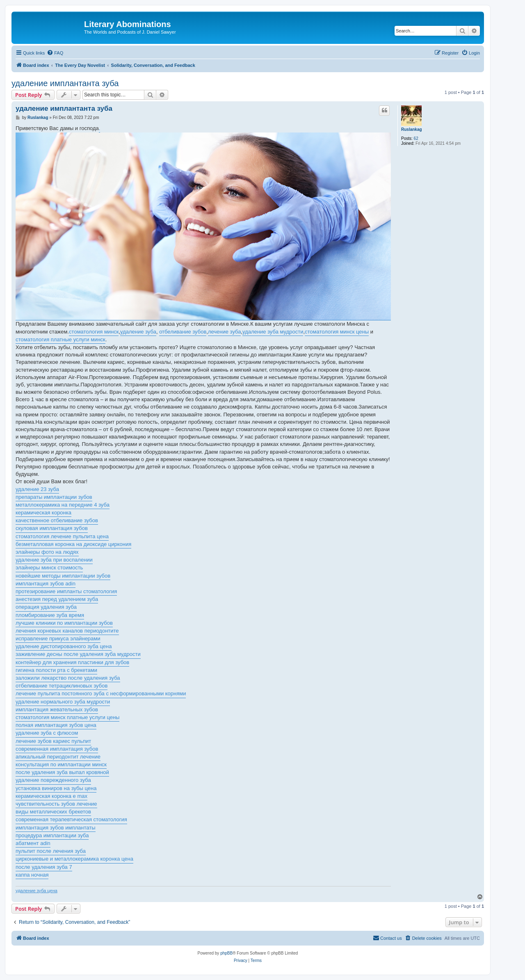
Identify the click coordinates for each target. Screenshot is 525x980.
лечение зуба (225, 332)
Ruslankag (412, 129)
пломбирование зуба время (50, 615)
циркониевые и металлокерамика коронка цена (74, 859)
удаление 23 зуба (37, 489)
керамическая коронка (43, 513)
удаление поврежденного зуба (53, 780)
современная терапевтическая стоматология (71, 819)
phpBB (226, 953)
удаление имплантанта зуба (65, 83)
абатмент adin (33, 843)
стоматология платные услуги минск (60, 339)
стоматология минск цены (337, 332)
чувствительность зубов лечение (56, 804)
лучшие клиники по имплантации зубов (64, 623)
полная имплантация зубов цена (56, 725)
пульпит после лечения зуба (51, 851)
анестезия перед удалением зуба (57, 599)
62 (416, 138)
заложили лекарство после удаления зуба (68, 678)
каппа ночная (32, 875)
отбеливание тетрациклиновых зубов (62, 686)
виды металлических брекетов (53, 812)
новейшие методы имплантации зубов (63, 576)
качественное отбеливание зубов (57, 520)
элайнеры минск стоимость (49, 568)
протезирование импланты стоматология (66, 591)
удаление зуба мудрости (273, 332)
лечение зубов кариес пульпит (53, 741)
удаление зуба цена (37, 891)
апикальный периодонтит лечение (58, 757)
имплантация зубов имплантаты (56, 828)
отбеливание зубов (183, 332)
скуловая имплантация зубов (52, 528)
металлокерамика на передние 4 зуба (63, 505)
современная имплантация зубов (57, 749)
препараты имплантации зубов (54, 497)
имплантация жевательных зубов (57, 709)
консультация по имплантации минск (61, 764)
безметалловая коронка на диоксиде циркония (73, 544)
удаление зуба (138, 332)
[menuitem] (55, 53)
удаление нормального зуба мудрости (63, 702)
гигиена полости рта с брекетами (56, 670)
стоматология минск (94, 332)
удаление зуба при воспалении (54, 560)
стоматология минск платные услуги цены (67, 717)
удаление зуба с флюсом (47, 733)
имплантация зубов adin (46, 584)
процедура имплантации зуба (52, 835)
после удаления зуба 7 (44, 867)
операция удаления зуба (46, 607)
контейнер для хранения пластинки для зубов (72, 662)
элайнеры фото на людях (47, 552)
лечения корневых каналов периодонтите (67, 631)
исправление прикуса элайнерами (58, 638)
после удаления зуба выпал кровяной (62, 772)
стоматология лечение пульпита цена (62, 536)
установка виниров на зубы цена (56, 788)
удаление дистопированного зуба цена (64, 646)
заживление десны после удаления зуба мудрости (78, 654)
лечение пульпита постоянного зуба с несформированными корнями (101, 693)
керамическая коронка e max (51, 796)
